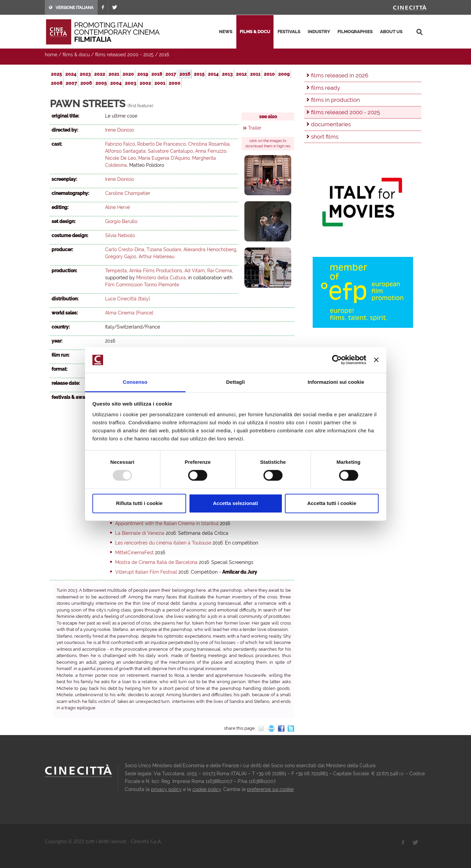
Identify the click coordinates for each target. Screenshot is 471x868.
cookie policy (207, 789)
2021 (114, 74)
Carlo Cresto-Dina (125, 249)
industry (319, 32)
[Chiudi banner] (376, 360)
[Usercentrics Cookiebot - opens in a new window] (337, 360)
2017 (171, 74)
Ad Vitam (195, 271)
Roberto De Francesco (162, 144)
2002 (145, 83)
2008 (57, 83)
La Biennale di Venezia (140, 533)
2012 (241, 74)
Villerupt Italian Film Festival (146, 572)
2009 (284, 74)
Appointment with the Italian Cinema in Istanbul (167, 523)
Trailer (255, 128)
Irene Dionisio (120, 130)
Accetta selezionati (235, 503)
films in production (335, 100)
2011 (255, 74)
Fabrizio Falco (120, 144)
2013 (227, 74)
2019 (143, 74)
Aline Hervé (117, 207)
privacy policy (166, 789)
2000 (175, 83)
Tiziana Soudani (164, 249)
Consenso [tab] (135, 382)
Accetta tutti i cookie (332, 503)
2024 (71, 74)
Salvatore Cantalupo (170, 151)
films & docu (255, 32)
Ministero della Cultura (161, 278)
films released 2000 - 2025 (124, 55)
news (226, 32)
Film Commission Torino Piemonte (142, 285)
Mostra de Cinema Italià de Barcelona (156, 562)
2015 (199, 74)
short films (325, 137)
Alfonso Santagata (125, 151)
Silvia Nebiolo (120, 235)
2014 (213, 74)
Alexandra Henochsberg (210, 249)
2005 (101, 83)
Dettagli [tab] (236, 382)
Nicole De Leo (121, 158)
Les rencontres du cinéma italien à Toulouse (163, 543)
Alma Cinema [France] (129, 313)
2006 (86, 83)
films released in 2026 (340, 75)
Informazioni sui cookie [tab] (336, 382)
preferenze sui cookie (270, 789)
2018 (157, 74)
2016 (164, 55)
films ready (326, 88)
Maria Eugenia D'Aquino (164, 158)
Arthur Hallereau (156, 257)
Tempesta (116, 271)
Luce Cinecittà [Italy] (128, 299)
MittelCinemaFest (134, 553)
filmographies (355, 32)
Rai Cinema (220, 271)
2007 (71, 83)
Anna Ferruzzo (211, 151)
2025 (56, 74)
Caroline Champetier (128, 193)
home (51, 55)
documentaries (331, 124)
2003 (131, 83)
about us (391, 32)
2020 (128, 74)
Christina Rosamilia (209, 144)
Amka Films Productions (156, 271)
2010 (269, 74)
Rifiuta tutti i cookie (139, 503)
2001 (160, 83)
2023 (85, 74)
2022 (100, 74)
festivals (289, 32)
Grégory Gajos (121, 257)
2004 (116, 83)
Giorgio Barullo (121, 221)
